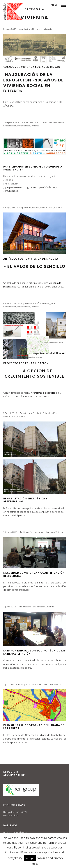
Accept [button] (30, 858)
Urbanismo (38, 29)
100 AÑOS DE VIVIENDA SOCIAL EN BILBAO (32, 67)
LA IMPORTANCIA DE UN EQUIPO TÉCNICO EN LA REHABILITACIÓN (34, 652)
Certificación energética (44, 303)
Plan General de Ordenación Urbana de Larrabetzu (34, 727)
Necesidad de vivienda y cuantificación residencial (34, 574)
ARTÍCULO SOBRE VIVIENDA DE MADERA (31, 259)
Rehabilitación (10, 126)
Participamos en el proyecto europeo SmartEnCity (33, 168)
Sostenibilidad (24, 126)
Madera (36, 207)
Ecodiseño (43, 122)
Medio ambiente (56, 122)
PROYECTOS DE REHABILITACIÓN (26, 363)
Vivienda (48, 29)
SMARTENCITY (11, 184)
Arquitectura (25, 29)
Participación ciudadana (32, 532)
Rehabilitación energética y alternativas (25, 500)
